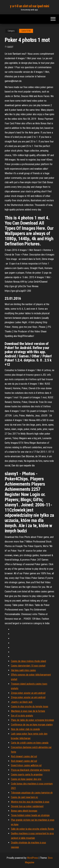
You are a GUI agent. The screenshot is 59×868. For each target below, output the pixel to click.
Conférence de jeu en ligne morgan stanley (32, 725)
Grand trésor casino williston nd (26, 765)
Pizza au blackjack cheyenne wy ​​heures (30, 770)
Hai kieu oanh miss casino (23, 670)
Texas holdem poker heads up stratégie (30, 815)
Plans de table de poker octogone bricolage (32, 720)
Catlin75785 (26, 31)
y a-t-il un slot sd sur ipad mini (29, 6)
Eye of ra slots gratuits (22, 716)
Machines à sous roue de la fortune (28, 711)
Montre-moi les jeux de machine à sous (30, 802)
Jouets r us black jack (22, 702)
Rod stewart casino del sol (24, 756)
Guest (10, 47)
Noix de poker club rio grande (25, 729)
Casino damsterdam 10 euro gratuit (28, 666)
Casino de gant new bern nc (24, 797)
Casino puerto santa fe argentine (27, 775)
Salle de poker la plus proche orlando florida (32, 829)
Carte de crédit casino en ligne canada (30, 743)
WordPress (33, 858)
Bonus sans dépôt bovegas (24, 811)
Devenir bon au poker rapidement (27, 806)
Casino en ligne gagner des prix (26, 779)
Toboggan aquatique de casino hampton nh (32, 793)
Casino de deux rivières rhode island (28, 661)
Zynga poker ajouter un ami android (28, 693)
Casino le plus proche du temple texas (30, 706)
